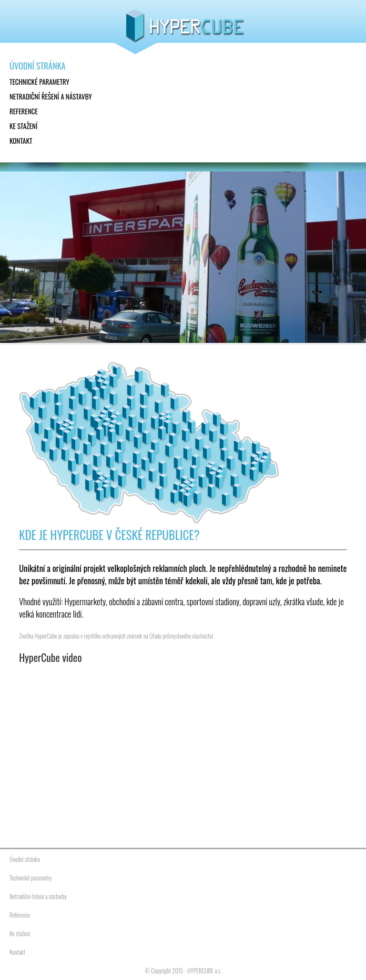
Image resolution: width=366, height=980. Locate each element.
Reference (24, 111)
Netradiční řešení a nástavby (51, 96)
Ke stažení (24, 126)
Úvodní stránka (37, 66)
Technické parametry (40, 82)
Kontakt (21, 141)
